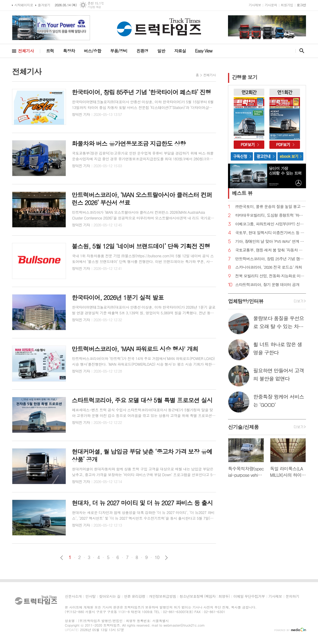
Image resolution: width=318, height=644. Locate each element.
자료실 (180, 51)
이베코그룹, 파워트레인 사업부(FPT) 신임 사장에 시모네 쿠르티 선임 (271, 224)
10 (157, 557)
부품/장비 (119, 51)
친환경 (142, 51)
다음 (166, 558)
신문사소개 (73, 596)
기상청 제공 (94, 7)
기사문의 (271, 5)
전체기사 (26, 51)
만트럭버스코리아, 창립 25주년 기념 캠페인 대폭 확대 (271, 259)
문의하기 (292, 596)
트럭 (50, 51)
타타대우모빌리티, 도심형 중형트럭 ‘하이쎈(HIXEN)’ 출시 (271, 215)
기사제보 (255, 5)
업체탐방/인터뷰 (246, 301)
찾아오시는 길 (110, 596)
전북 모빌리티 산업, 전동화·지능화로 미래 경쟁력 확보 (271, 276)
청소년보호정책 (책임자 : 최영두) (204, 596)
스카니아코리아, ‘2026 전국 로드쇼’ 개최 (269, 267)
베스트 (242, 193)
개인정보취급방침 (162, 596)
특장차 (69, 51)
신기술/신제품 (243, 427)
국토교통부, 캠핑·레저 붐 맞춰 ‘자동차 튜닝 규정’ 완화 (271, 250)
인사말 (90, 596)
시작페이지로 (24, 5)
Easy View (204, 51)
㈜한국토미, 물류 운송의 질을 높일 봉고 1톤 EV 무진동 (271, 207)
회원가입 (287, 5)
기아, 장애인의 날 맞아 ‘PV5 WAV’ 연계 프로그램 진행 (271, 242)
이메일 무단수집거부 (249, 596)
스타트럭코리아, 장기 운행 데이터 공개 (267, 285)
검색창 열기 (300, 51)
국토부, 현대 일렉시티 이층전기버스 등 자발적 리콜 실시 (271, 233)
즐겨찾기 (44, 5)
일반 (161, 51)
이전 (62, 558)
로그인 (301, 5)
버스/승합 (92, 51)
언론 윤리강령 (135, 596)
